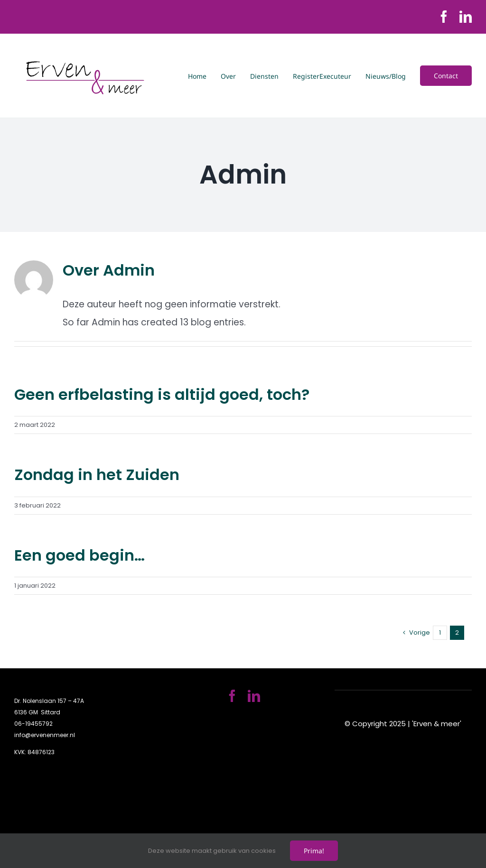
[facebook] (444, 17)
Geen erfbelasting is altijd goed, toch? (162, 394)
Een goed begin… (79, 555)
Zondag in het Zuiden (97, 475)
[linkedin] (466, 17)
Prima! (314, 851)
